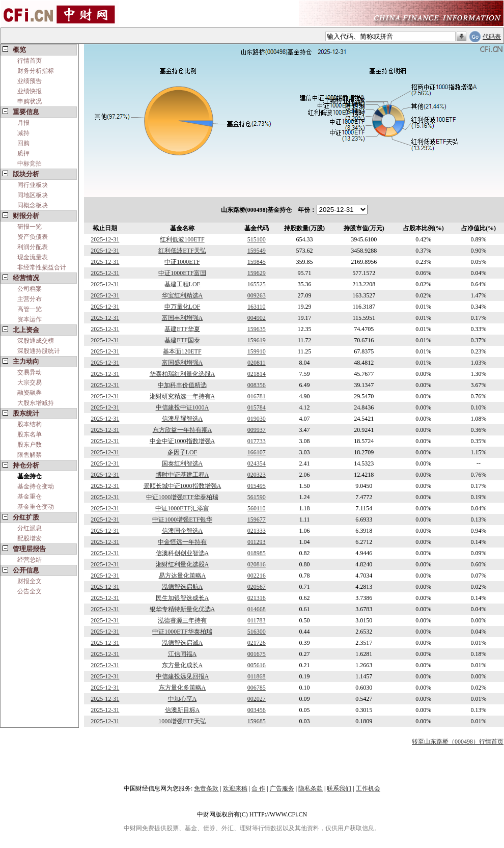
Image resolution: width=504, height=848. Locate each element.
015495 (257, 486)
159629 (257, 273)
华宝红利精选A (183, 295)
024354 (257, 463)
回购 (23, 143)
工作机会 (368, 788)
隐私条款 (311, 788)
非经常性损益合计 (42, 267)
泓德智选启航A (183, 587)
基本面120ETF (182, 351)
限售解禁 (30, 455)
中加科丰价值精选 (182, 385)
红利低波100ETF (182, 239)
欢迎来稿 (235, 788)
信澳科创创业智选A (183, 553)
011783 (257, 620)
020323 (257, 475)
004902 (257, 318)
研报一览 (30, 227)
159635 (257, 329)
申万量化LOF (183, 307)
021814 (257, 374)
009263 (257, 295)
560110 (257, 508)
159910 (257, 351)
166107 (257, 452)
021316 (257, 598)
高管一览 (30, 309)
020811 (257, 363)
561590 (257, 497)
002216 (257, 576)
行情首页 (30, 61)
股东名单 (30, 434)
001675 (257, 654)
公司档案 (30, 289)
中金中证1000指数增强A (183, 441)
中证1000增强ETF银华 (182, 519)
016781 (257, 396)
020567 (257, 587)
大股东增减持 (36, 403)
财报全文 (30, 581)
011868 (257, 676)
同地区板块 (33, 195)
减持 (23, 133)
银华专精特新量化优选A (183, 609)
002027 (257, 699)
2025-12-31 (105, 239)
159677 (257, 519)
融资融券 (30, 393)
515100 (257, 239)
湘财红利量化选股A (183, 564)
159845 (257, 262)
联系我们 (339, 788)
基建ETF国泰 (182, 340)
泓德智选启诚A (183, 643)
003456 (257, 710)
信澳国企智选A (183, 531)
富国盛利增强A (183, 363)
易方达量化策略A (183, 576)
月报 (23, 123)
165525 (257, 284)
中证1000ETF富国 (182, 273)
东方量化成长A (183, 665)
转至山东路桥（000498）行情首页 (458, 742)
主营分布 (30, 299)
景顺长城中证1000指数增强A (183, 486)
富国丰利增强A (183, 318)
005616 (257, 665)
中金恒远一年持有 (182, 542)
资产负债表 (33, 237)
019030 (257, 419)
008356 (257, 385)
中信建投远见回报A (183, 676)
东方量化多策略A (183, 688)
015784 (257, 407)
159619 (257, 340)
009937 (257, 430)
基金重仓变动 (36, 507)
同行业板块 (33, 185)
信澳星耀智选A (183, 419)
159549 (257, 251)
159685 (257, 721)
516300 (257, 632)
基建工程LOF (183, 284)
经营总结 (30, 560)
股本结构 (30, 424)
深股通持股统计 (39, 351)
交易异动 (30, 372)
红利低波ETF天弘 (182, 251)
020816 (257, 564)
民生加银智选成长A (183, 598)
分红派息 (30, 528)
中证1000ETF (182, 262)
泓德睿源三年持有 (182, 620)
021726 (257, 643)
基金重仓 (30, 497)
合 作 (258, 788)
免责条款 (206, 788)
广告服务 (282, 788)
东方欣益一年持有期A (183, 430)
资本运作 (30, 319)
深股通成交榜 (36, 341)
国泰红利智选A (183, 463)
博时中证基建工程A (183, 475)
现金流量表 (33, 257)
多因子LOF (183, 452)
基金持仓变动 (36, 486)
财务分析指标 (36, 71)
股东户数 (30, 445)
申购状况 (30, 101)
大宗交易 (30, 382)
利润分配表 (33, 247)
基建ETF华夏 (182, 329)
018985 (257, 553)
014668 (257, 609)
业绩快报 (30, 91)
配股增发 (30, 538)
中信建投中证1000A (183, 407)
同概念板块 (33, 205)
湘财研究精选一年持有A (183, 396)
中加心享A (183, 699)
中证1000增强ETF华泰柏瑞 (182, 497)
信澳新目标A (183, 710)
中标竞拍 (30, 163)
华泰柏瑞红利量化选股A (183, 374)
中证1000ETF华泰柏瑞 (182, 632)
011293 (257, 542)
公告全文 (30, 591)
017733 (257, 441)
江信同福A (183, 654)
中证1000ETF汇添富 (182, 508)
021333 (257, 531)
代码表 (492, 37)
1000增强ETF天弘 (182, 721)
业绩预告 (30, 81)
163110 (257, 307)
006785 (257, 688)
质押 (23, 153)
